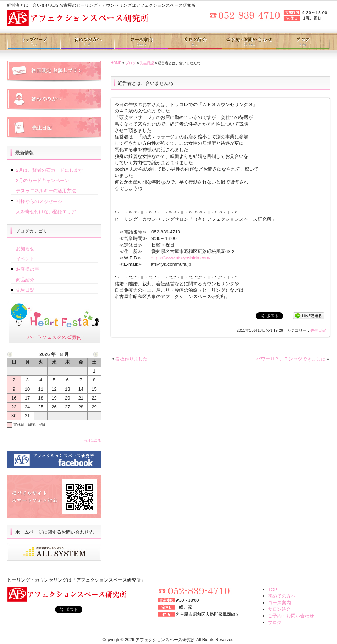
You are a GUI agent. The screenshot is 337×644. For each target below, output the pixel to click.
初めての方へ (87, 42)
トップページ (34, 42)
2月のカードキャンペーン (43, 180)
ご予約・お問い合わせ (248, 42)
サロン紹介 (195, 42)
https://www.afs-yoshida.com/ (181, 258)
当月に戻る (92, 441)
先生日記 (147, 63)
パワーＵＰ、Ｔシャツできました (291, 359)
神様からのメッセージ (39, 201)
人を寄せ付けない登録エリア (46, 212)
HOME (116, 63)
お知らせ (25, 249)
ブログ (303, 42)
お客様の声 (27, 269)
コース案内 (141, 42)
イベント (25, 259)
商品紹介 (25, 280)
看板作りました (131, 359)
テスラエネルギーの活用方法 (46, 191)
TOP (273, 590)
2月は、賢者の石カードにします (49, 170)
